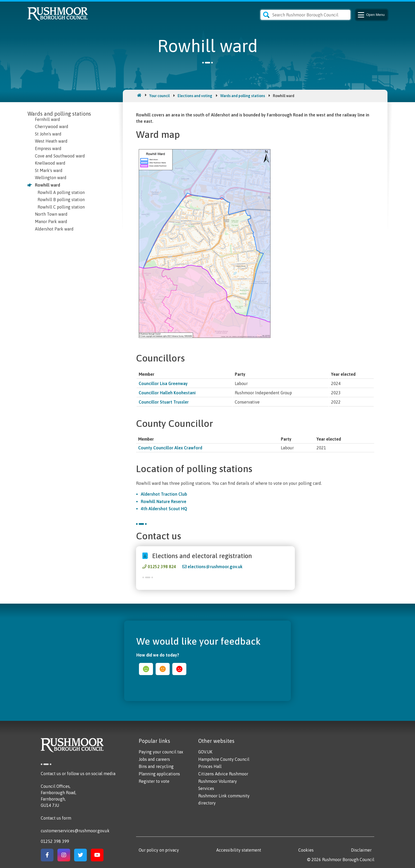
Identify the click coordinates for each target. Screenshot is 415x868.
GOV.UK (205, 752)
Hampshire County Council (224, 759)
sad (179, 669)
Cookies (306, 850)
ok (163, 669)
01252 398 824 (162, 567)
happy (146, 669)
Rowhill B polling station (61, 200)
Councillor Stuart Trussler (164, 402)
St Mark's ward (49, 170)
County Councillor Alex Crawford (170, 448)
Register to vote (154, 781)
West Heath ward (51, 141)
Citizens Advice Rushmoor (223, 774)
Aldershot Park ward (54, 229)
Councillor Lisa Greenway (163, 383)
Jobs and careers (154, 759)
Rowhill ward (48, 185)
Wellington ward (51, 178)
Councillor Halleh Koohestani (167, 393)
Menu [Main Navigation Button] (371, 15)
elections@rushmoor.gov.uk (215, 567)
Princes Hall (210, 766)
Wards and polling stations (243, 96)
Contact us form (56, 818)
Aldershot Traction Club (164, 494)
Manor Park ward (51, 221)
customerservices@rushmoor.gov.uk (75, 831)
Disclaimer (361, 850)
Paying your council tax (161, 752)
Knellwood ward (50, 163)
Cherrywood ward (52, 126)
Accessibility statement (239, 850)
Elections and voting (195, 96)
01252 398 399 (55, 841)
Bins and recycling (156, 766)
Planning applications (159, 774)
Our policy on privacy (159, 850)
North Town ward (51, 214)
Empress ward (48, 148)
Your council (159, 96)
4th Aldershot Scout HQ (164, 509)
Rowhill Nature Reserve (164, 501)
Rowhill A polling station (61, 192)
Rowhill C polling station (61, 207)
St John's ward (48, 134)
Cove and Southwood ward (60, 156)
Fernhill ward (48, 119)
